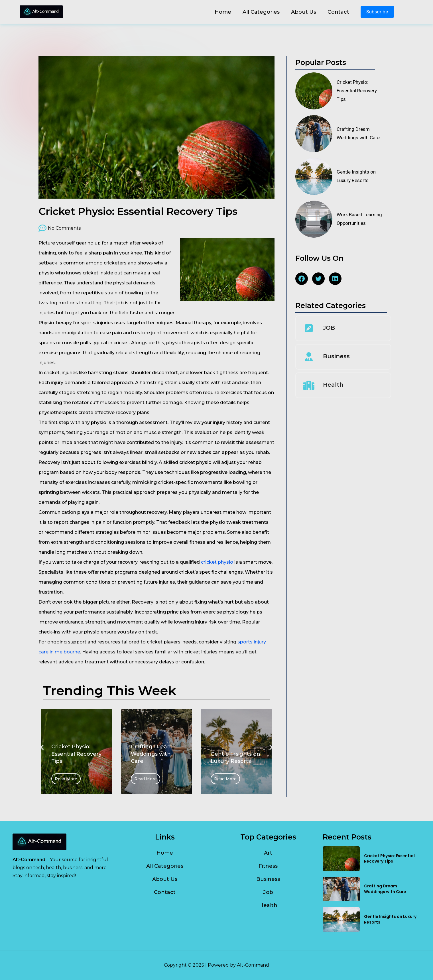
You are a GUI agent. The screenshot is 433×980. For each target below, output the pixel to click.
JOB (329, 328)
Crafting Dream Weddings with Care (358, 133)
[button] (42, 747)
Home (223, 12)
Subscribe (377, 12)
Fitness (268, 866)
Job (268, 892)
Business (336, 356)
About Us (304, 12)
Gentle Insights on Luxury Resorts (356, 176)
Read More (66, 779)
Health (333, 385)
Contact (338, 12)
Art (268, 853)
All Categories (261, 12)
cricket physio (217, 562)
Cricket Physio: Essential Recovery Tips (357, 91)
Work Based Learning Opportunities (359, 219)
